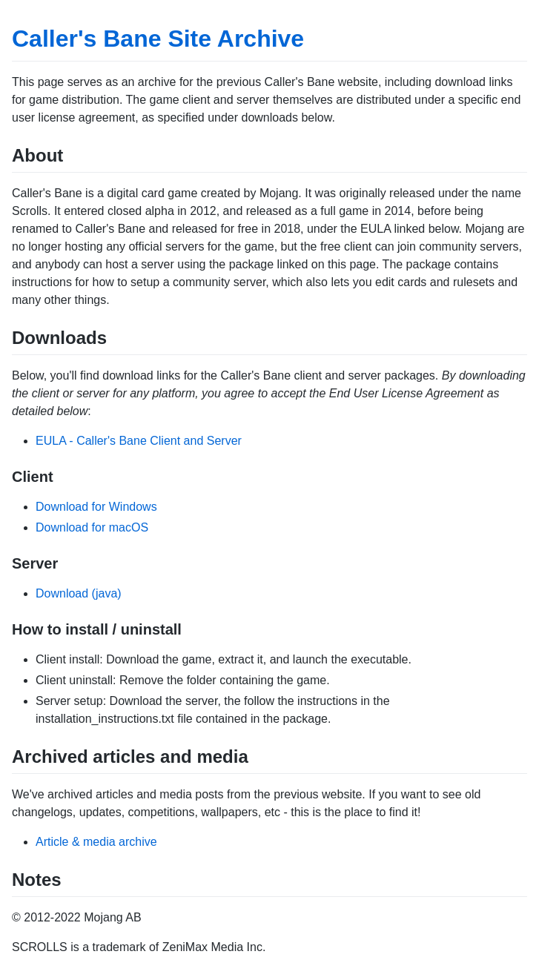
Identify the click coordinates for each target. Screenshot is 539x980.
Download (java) (79, 593)
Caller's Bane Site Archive (158, 39)
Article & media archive (96, 842)
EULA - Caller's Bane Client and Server (139, 441)
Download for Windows (96, 507)
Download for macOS (92, 527)
